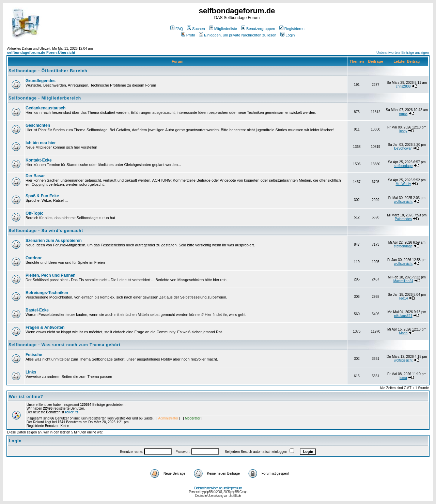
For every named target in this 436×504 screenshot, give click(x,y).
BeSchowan (403, 148)
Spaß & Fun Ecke (42, 196)
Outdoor (34, 258)
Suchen (196, 29)
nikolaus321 (403, 316)
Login (287, 35)
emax (403, 114)
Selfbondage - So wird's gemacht (46, 231)
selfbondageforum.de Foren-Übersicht (41, 52)
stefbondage (403, 166)
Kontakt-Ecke (39, 160)
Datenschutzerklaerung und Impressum (218, 488)
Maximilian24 (403, 281)
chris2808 (403, 86)
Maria (403, 333)
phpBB (208, 492)
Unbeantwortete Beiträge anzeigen (403, 53)
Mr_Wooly (403, 184)
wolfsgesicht (403, 202)
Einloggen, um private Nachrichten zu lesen (238, 35)
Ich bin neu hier (41, 143)
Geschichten (38, 125)
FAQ (177, 29)
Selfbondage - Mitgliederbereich (45, 98)
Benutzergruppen (258, 29)
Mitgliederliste (223, 29)
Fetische (34, 355)
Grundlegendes (41, 81)
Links (31, 372)
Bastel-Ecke (37, 310)
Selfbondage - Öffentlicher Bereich (48, 71)
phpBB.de (235, 496)
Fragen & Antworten (45, 327)
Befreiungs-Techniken (47, 293)
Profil (188, 35)
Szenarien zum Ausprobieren (54, 241)
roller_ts (72, 412)
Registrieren (292, 29)
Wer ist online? (26, 397)
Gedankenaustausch (45, 108)
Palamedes (403, 219)
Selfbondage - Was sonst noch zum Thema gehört (65, 345)
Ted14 (403, 298)
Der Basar (35, 176)
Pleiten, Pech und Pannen (51, 275)
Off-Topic (34, 213)
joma (403, 378)
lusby (403, 131)
